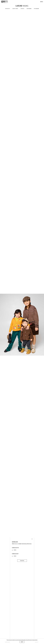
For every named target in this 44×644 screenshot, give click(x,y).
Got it (22, 642)
